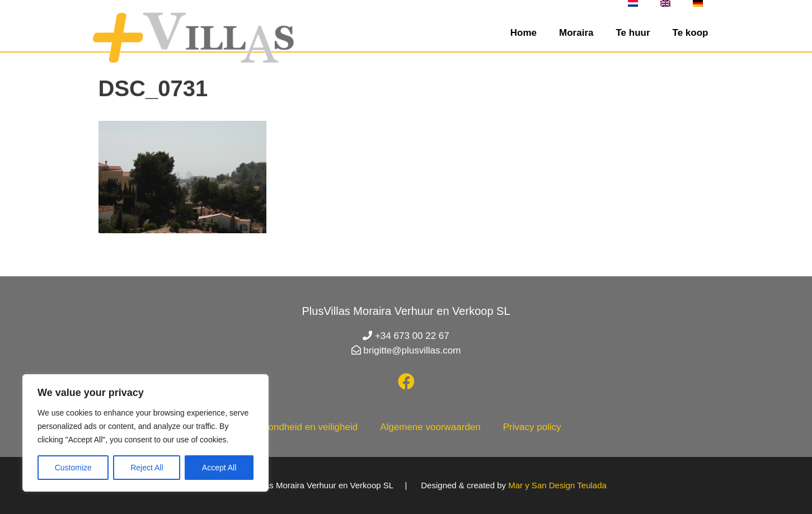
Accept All (219, 468)
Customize (73, 468)
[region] (145, 433)
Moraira (576, 33)
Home (524, 33)
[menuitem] (633, 3)
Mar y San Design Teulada (557, 485)
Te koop (691, 33)
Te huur (633, 33)
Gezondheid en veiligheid (304, 427)
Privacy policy (532, 427)
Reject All (147, 468)
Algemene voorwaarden (430, 427)
